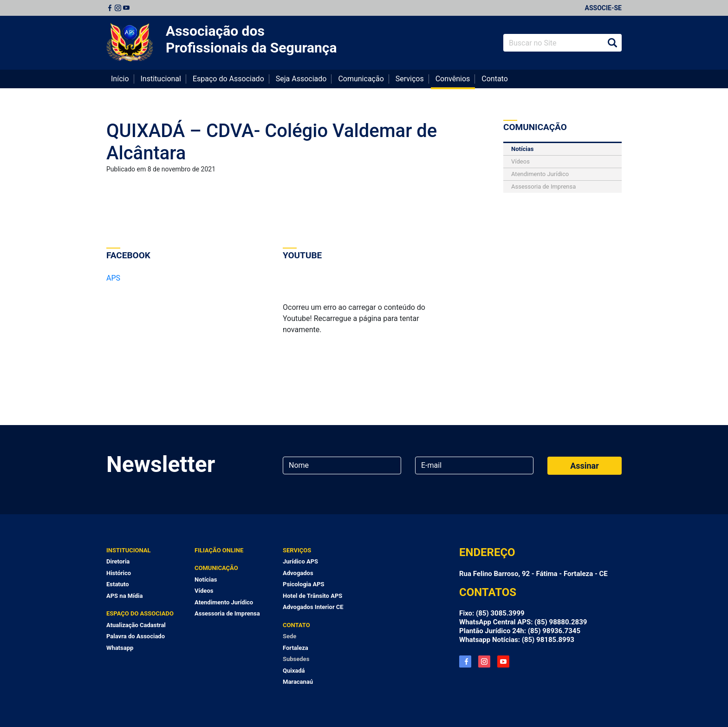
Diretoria (118, 561)
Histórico (119, 573)
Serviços (410, 79)
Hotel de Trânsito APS (312, 596)
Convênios (453, 79)
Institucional (161, 79)
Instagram (118, 8)
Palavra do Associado (136, 636)
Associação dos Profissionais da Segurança (251, 39)
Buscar (612, 43)
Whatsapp (120, 648)
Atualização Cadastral (136, 625)
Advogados (298, 573)
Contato (495, 79)
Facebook (110, 8)
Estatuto (118, 584)
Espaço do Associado (228, 79)
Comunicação (361, 79)
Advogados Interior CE (313, 607)
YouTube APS (503, 662)
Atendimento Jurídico (540, 174)
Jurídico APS (300, 561)
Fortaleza (296, 648)
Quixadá (294, 671)
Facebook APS (465, 662)
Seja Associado (301, 79)
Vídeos (520, 161)
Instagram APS (484, 662)
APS (113, 278)
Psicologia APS (304, 584)
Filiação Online (219, 550)
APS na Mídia (124, 596)
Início (120, 79)
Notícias (522, 149)
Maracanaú (298, 682)
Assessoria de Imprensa (543, 187)
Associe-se (603, 8)
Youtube (126, 8)
